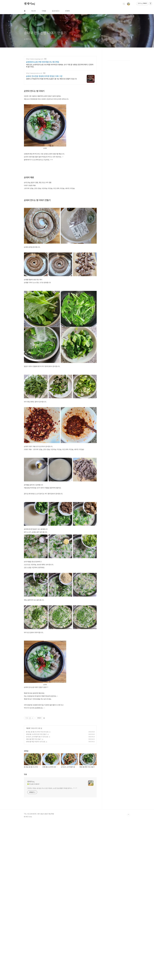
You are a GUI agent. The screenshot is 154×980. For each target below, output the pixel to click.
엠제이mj (30, 4)
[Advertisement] (60, 725)
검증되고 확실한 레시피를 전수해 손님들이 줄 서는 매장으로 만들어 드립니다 (51, 79)
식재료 (44, 11)
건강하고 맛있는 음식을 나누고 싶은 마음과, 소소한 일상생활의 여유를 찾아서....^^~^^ (52, 859)
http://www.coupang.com (35, 59)
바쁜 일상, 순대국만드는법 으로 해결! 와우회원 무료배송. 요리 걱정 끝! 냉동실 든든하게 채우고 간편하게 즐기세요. (60, 66)
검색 (124, 4)
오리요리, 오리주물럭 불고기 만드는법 (37, 764)
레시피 (34, 11)
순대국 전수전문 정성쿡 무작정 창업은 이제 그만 (44, 76)
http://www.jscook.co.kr (34, 73)
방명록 (67, 11)
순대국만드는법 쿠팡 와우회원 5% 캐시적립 (43, 62)
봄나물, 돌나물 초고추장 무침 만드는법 (37, 759)
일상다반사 (56, 11)
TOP (128, 886)
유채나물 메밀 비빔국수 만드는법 (36, 769)
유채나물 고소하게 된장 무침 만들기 (36, 762)
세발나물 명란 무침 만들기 (34, 767)
